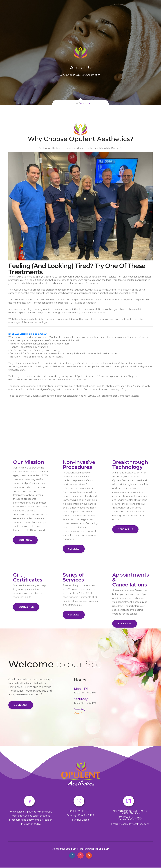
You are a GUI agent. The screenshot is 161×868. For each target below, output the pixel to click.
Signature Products (92, 10)
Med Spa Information (120, 10)
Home (58, 10)
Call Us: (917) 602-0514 (39, 10)
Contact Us (125, 529)
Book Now (25, 540)
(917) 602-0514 (68, 849)
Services (71, 10)
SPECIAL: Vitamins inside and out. (28, 334)
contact (142, 10)
